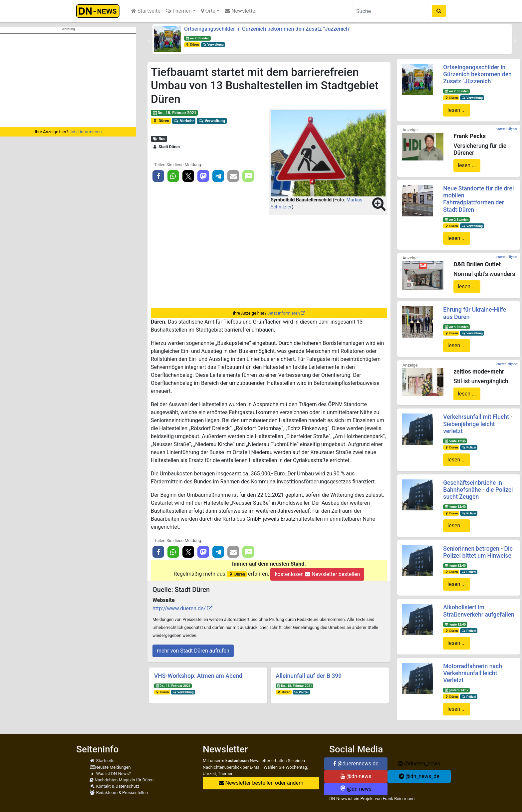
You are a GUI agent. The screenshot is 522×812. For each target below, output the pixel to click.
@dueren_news (419, 764)
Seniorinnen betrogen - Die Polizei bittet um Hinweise (478, 552)
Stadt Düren (166, 147)
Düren (192, 44)
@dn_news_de (419, 776)
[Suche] (390, 11)
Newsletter (241, 11)
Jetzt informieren (85, 132)
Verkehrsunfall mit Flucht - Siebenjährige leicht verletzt (478, 424)
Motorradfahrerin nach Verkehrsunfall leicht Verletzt (473, 673)
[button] (149, 41)
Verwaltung (213, 44)
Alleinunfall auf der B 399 (309, 676)
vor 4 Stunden (456, 327)
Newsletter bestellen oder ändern (261, 783)
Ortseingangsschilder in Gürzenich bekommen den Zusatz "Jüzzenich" (267, 29)
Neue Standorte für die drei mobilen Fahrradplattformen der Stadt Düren (478, 199)
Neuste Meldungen (110, 767)
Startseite (146, 11)
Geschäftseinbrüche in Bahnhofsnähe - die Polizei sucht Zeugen (478, 490)
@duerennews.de (356, 764)
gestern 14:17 (456, 690)
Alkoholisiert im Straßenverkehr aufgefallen (479, 611)
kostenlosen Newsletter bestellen (317, 574)
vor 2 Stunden (197, 38)
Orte (208, 11)
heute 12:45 (455, 441)
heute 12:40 (455, 507)
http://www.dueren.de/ (179, 608)
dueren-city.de (507, 129)
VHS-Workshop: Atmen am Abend (198, 676)
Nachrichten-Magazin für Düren (122, 780)
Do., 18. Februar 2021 (174, 113)
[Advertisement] (68, 80)
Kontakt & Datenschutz (114, 786)
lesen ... (457, 110)
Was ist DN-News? (110, 774)
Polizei (301, 692)
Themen (179, 11)
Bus (159, 139)
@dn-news (356, 776)
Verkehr (184, 121)
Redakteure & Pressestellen (119, 793)
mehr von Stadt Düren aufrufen (193, 651)
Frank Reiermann (399, 799)
